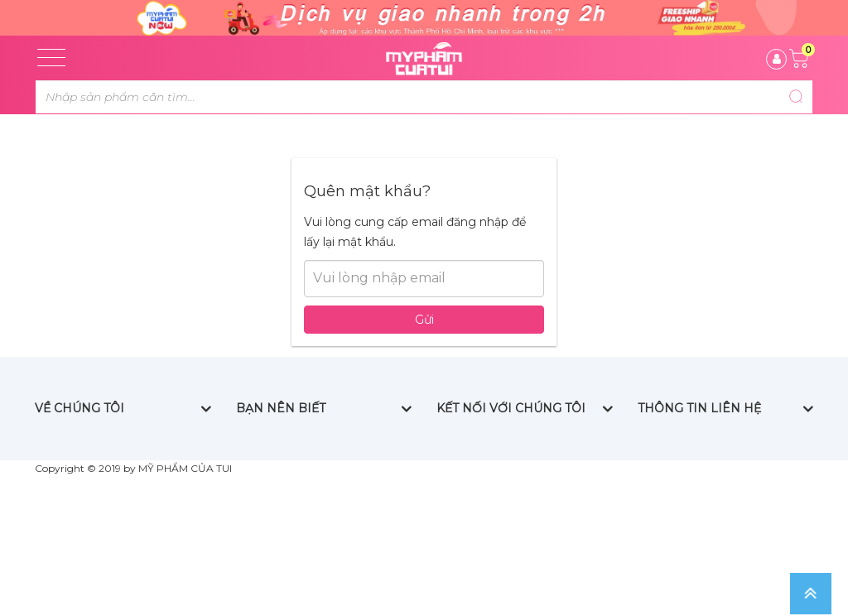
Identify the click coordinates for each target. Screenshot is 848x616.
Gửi (424, 370)
